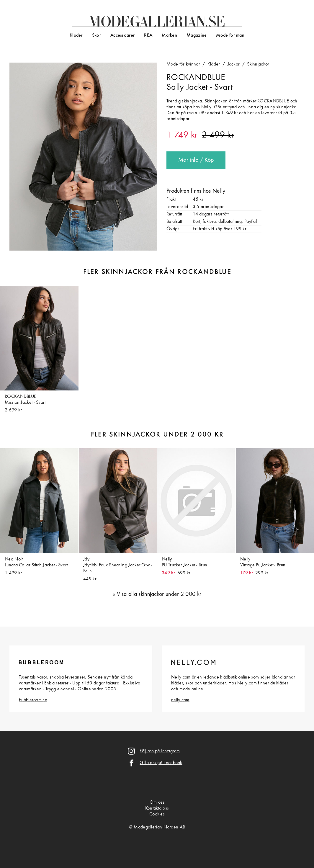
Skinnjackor (258, 64)
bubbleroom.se (33, 700)
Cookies (157, 814)
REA (148, 35)
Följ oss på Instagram (160, 751)
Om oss (157, 802)
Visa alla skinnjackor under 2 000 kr (159, 594)
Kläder (76, 35)
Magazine (197, 35)
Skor (97, 35)
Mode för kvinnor (183, 64)
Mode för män (230, 35)
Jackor (234, 64)
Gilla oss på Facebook (161, 763)
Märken (169, 35)
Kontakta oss (157, 808)
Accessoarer (122, 35)
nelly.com (180, 700)
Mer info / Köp (196, 160)
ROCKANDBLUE (196, 78)
